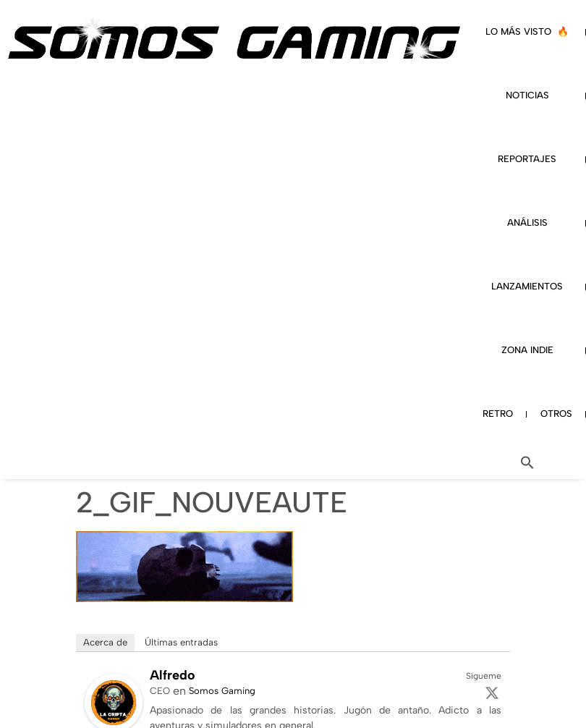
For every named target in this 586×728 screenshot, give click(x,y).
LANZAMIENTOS (527, 286)
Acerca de (105, 642)
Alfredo (173, 675)
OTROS (556, 414)
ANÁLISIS (527, 223)
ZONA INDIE (527, 350)
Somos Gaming (222, 691)
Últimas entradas (181, 642)
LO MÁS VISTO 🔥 (527, 31)
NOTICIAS (527, 95)
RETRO (498, 414)
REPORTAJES (527, 159)
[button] (527, 462)
